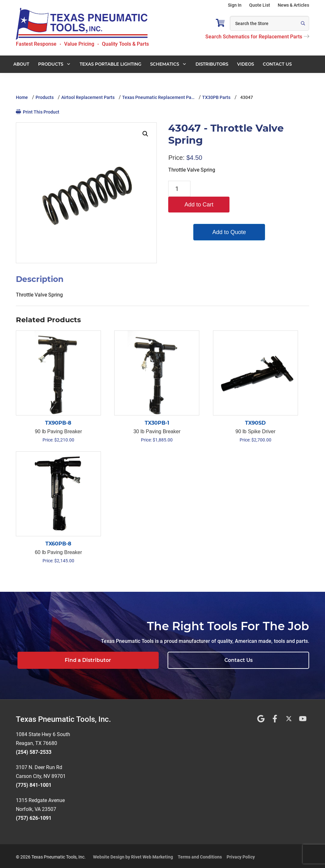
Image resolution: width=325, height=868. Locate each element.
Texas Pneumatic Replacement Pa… (158, 97)
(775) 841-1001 (34, 783)
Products (45, 97)
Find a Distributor (181, 660)
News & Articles (293, 5)
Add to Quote (223, 216)
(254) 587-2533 (34, 750)
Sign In (235, 5)
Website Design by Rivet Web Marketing (133, 855)
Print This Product (38, 112)
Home (22, 97)
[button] (145, 134)
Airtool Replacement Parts (88, 97)
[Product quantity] (179, 189)
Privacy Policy (241, 855)
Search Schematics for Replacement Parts (257, 37)
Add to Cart (224, 189)
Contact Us (270, 660)
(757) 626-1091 (34, 816)
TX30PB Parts (216, 97)
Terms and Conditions (200, 855)
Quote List (260, 5)
